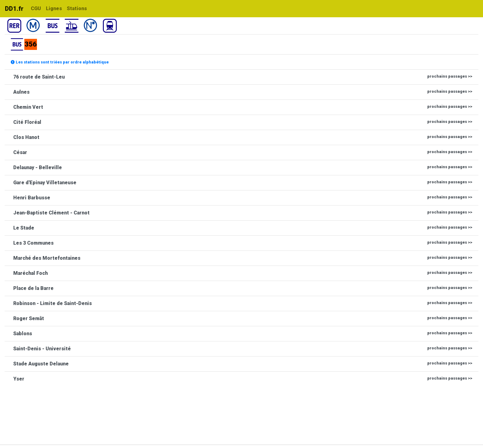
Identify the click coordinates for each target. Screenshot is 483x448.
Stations (77, 8)
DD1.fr (14, 9)
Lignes (54, 8)
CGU (36, 8)
